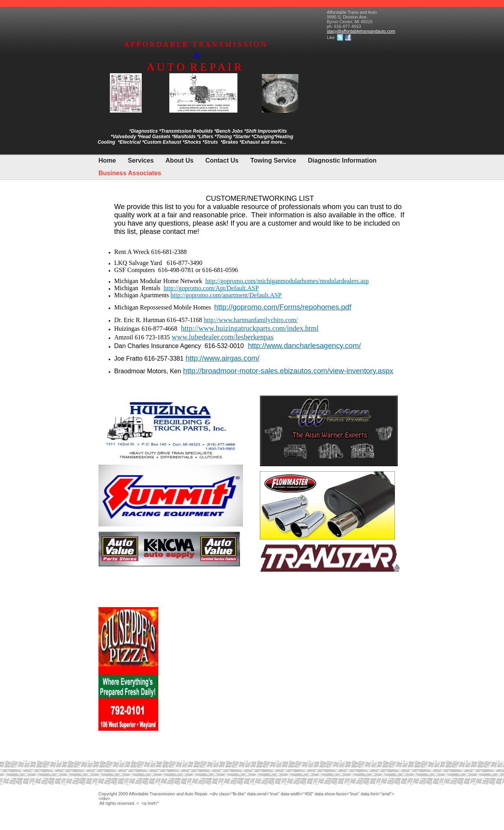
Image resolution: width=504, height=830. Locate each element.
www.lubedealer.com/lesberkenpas (223, 337)
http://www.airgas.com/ (222, 358)
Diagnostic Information (342, 160)
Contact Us (222, 160)
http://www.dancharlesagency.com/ (304, 346)
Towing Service (273, 160)
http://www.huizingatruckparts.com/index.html (250, 328)
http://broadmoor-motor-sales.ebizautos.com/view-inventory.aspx (288, 371)
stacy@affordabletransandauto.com (361, 31)
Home (107, 160)
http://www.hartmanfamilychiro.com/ (251, 320)
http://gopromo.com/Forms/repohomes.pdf (283, 307)
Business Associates (130, 173)
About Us (179, 160)
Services (141, 160)
